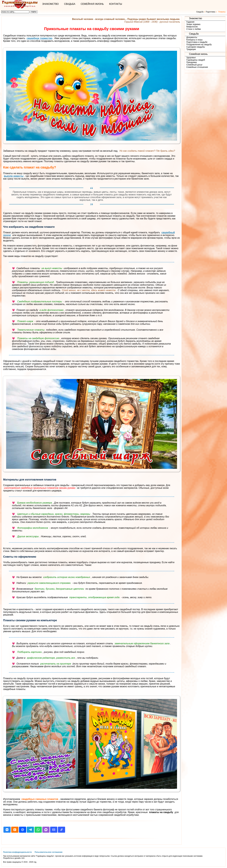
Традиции (191, 49)
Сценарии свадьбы (196, 47)
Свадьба (70, 4)
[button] (7, 830)
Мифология (192, 27)
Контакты (116, 4)
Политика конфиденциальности (17, 852)
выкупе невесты (14, 176)
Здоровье (191, 57)
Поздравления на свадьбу (199, 44)
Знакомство (50, 4)
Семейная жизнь (92, 4)
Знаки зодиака (193, 24)
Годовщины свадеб (196, 60)
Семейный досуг (194, 65)
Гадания (190, 22)
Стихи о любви (194, 29)
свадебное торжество (40, 38)
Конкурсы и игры (194, 40)
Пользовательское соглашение (49, 852)
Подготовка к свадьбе (197, 42)
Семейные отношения (197, 67)
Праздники (191, 62)
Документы (192, 37)
